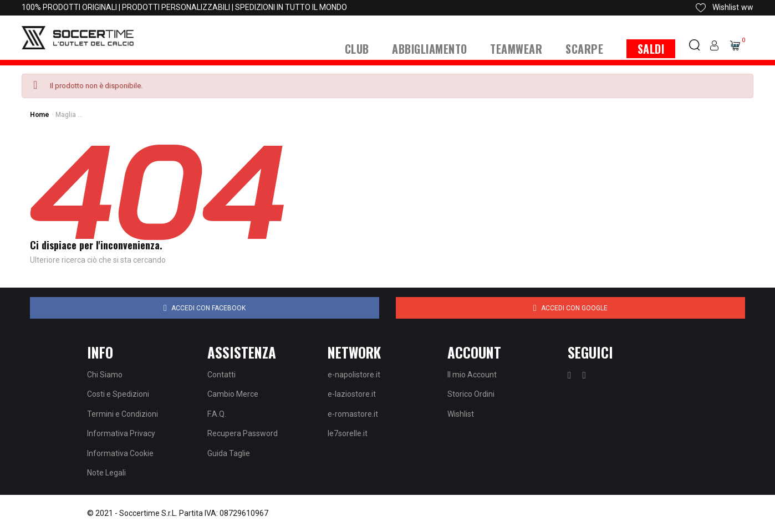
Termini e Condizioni (123, 414)
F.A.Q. (217, 414)
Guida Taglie (229, 453)
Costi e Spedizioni (118, 394)
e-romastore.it (353, 414)
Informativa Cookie (120, 453)
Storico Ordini (471, 394)
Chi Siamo (105, 375)
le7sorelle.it (348, 433)
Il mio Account (472, 375)
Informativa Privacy (121, 433)
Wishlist (461, 414)
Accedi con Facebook (205, 308)
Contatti (221, 375)
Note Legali (106, 473)
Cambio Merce (233, 394)
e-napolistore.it (354, 375)
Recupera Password (243, 433)
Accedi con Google (570, 308)
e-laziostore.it (352, 394)
